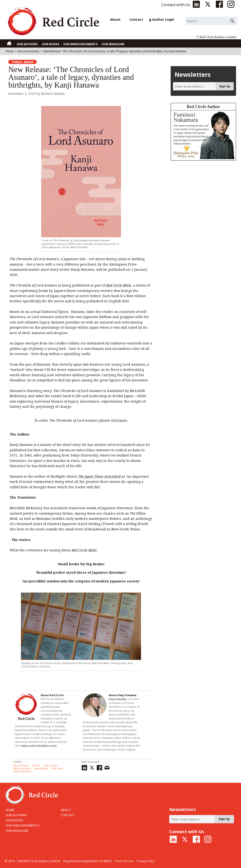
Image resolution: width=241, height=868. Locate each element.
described (99, 476)
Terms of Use (124, 861)
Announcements (28, 51)
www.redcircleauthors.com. (39, 745)
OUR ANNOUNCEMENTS (80, 44)
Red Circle (57, 768)
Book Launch (51, 765)
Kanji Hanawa (118, 699)
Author (36, 765)
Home (10, 51)
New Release (41, 768)
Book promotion (22, 768)
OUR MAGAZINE (113, 44)
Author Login (161, 19)
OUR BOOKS (50, 44)
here (123, 420)
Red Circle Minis (22, 771)
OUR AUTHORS (27, 44)
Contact (136, 19)
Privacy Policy (146, 861)
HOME (10, 810)
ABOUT (66, 810)
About (115, 19)
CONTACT (68, 815)
